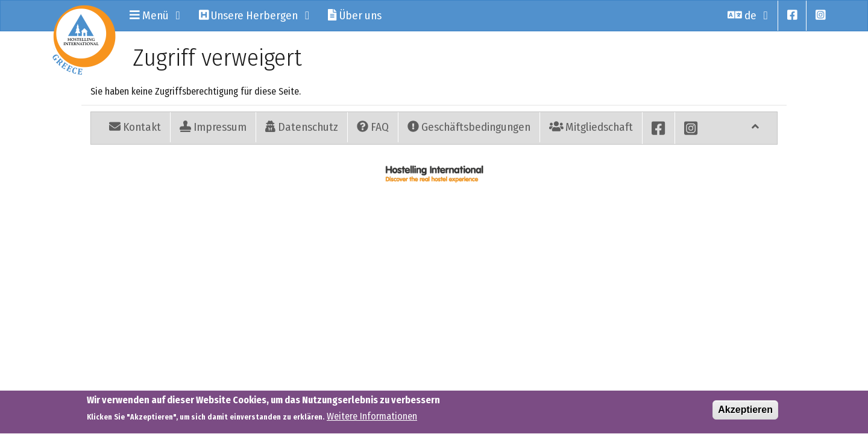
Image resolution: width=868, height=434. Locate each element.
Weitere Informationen (372, 419)
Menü (155, 15)
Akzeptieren (745, 412)
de (748, 15)
